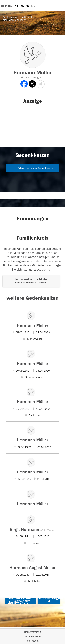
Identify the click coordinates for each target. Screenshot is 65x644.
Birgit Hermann (32, 530)
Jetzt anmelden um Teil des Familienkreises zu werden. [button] (31, 281)
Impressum (32, 641)
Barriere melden (33, 636)
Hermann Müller (33, 325)
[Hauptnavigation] (32, 6)
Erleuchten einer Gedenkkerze (33, 168)
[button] (41, 84)
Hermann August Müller (33, 568)
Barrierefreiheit (33, 632)
